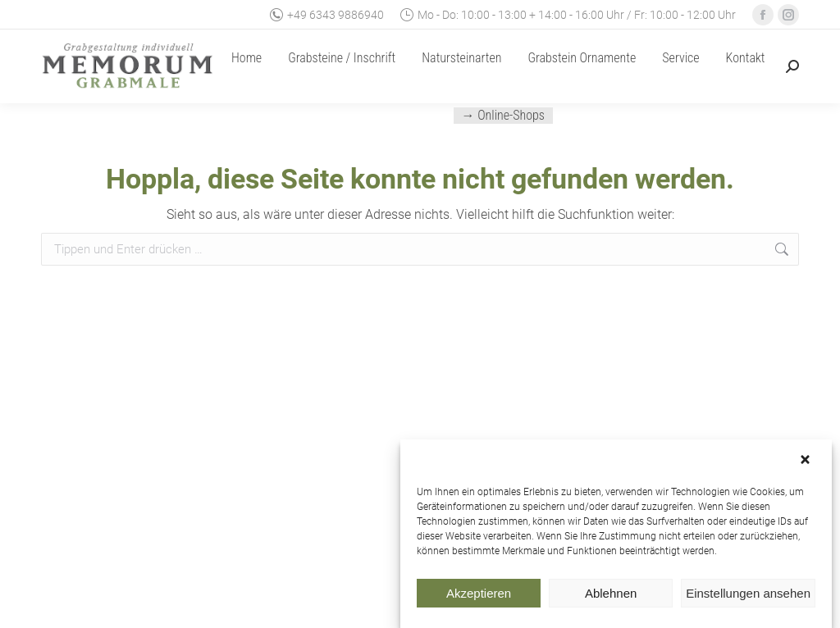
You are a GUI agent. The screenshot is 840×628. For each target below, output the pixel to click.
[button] (807, 462)
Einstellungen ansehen (748, 595)
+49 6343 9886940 (327, 15)
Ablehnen (611, 595)
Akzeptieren (479, 595)
